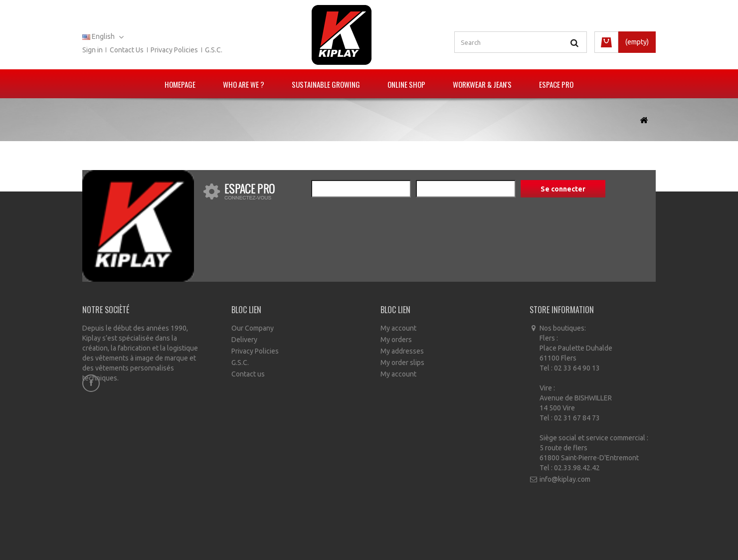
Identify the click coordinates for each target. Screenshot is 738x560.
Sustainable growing (326, 84)
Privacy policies (174, 50)
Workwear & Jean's (482, 84)
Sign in (92, 50)
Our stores (262, 535)
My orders (396, 340)
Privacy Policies (255, 351)
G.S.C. (214, 50)
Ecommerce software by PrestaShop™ (400, 550)
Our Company (253, 328)
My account (398, 328)
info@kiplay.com (565, 479)
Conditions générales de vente (377, 535)
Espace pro (556, 84)
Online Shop (406, 84)
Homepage (180, 84)
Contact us (127, 50)
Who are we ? (244, 84)
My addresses (402, 351)
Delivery (244, 340)
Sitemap (483, 535)
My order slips (402, 363)
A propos (448, 535)
